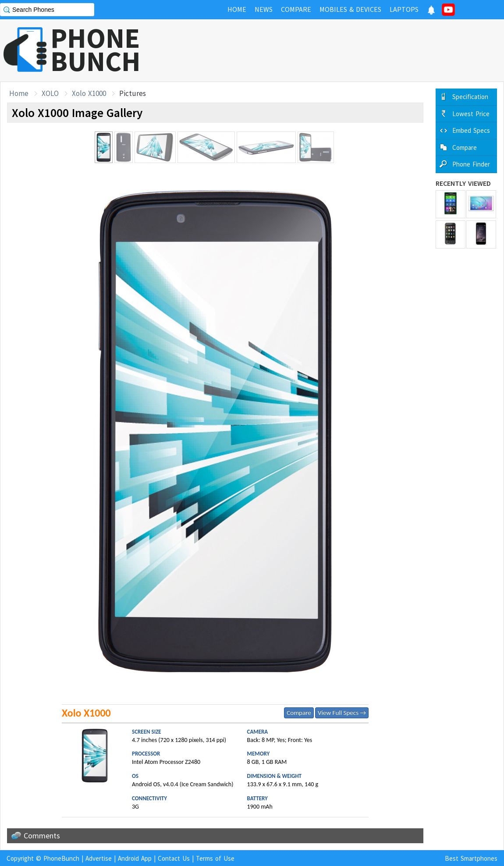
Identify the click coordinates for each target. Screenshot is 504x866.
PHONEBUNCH (96, 50)
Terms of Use (215, 858)
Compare (299, 713)
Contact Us (174, 858)
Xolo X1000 (89, 93)
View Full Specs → (342, 713)
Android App (135, 858)
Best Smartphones (471, 858)
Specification (470, 97)
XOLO (50, 93)
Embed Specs (471, 130)
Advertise (99, 858)
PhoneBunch (61, 858)
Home (19, 93)
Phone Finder (471, 164)
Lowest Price (471, 114)
